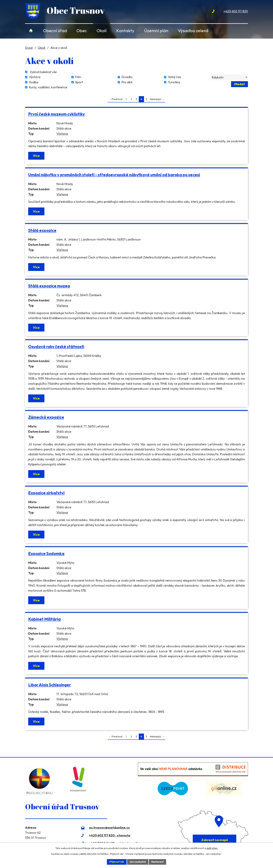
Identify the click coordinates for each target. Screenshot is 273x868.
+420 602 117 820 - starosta (110, 835)
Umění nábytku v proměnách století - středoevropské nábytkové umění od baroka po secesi (114, 175)
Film (78, 77)
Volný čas (174, 77)
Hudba (34, 82)
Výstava (35, 77)
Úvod (31, 31)
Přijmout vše (117, 862)
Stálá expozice (42, 230)
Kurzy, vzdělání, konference (48, 87)
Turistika (174, 82)
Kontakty (125, 31)
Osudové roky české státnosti (56, 347)
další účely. (212, 848)
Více (36, 156)
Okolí (102, 31)
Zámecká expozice (46, 417)
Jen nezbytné (138, 862)
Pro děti (127, 82)
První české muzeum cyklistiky (56, 114)
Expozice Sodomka (46, 553)
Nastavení (157, 862)
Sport (79, 82)
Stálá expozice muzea (49, 286)
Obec (82, 31)
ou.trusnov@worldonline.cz (109, 828)
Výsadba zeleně (193, 31)
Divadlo (127, 77)
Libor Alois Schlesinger (50, 685)
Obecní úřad (55, 31)
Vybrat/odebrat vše (43, 72)
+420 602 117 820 (236, 11)
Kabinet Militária (44, 619)
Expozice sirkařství (46, 493)
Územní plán (156, 31)
